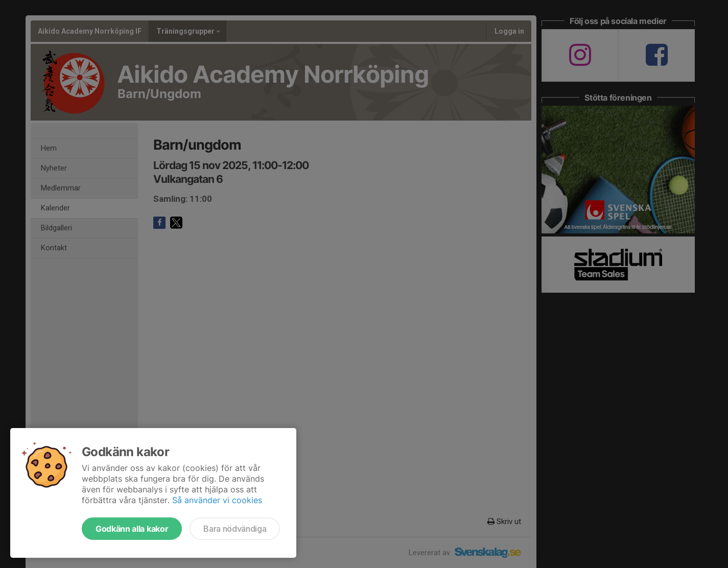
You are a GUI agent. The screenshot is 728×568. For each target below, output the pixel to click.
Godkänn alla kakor (132, 529)
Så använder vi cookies (217, 500)
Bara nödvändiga (235, 529)
